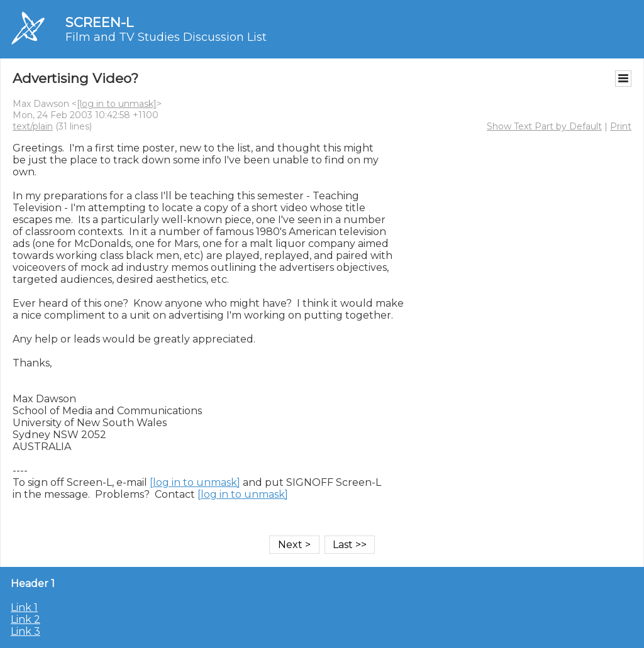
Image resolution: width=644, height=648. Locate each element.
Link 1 (24, 607)
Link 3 (25, 631)
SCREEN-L (99, 22)
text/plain (33, 126)
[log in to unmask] (117, 104)
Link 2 (25, 619)
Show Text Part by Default (544, 126)
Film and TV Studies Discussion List (166, 37)
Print (621, 126)
